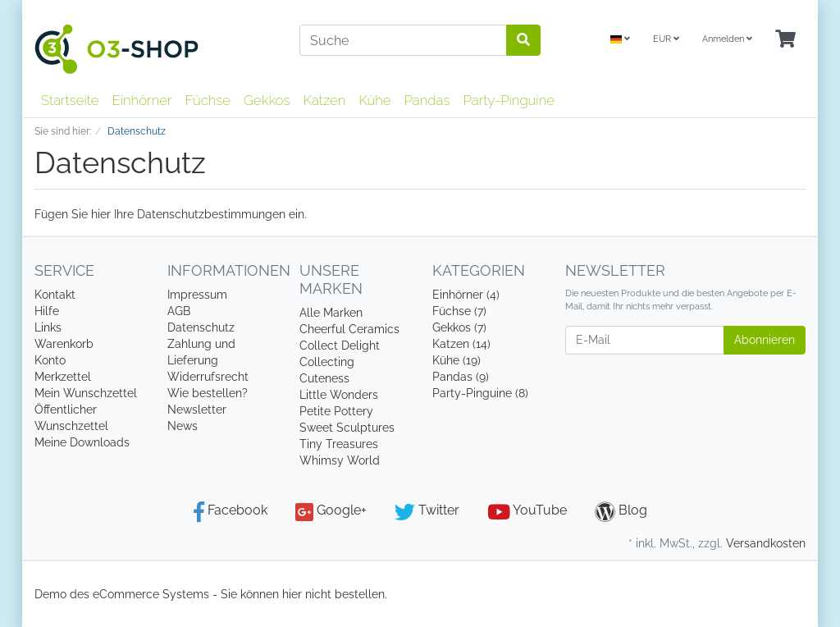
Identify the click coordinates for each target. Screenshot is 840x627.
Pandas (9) (461, 377)
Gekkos (267, 100)
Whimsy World (340, 460)
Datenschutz (201, 327)
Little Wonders (339, 395)
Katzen (324, 100)
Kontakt (55, 295)
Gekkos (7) (459, 327)
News (183, 426)
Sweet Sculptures (347, 428)
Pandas (427, 100)
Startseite (70, 100)
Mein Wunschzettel (86, 393)
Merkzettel (63, 377)
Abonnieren (765, 340)
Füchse (208, 100)
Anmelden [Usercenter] (727, 39)
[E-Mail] (645, 340)
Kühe (374, 100)
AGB (179, 311)
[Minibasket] (785, 40)
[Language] (620, 40)
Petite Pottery (336, 411)
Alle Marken (331, 313)
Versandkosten (766, 543)
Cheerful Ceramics (349, 329)
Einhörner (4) (466, 295)
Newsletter (197, 410)
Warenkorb (64, 344)
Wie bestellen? (208, 393)
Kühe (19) (457, 360)
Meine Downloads (82, 442)
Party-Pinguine (509, 100)
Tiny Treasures (339, 444)
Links (48, 327)
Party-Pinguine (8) (480, 393)
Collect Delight (340, 346)
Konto (50, 360)
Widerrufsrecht (208, 377)
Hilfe (47, 311)
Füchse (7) (459, 311)
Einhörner (142, 100)
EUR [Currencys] (666, 39)
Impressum (197, 295)
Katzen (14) (461, 344)
